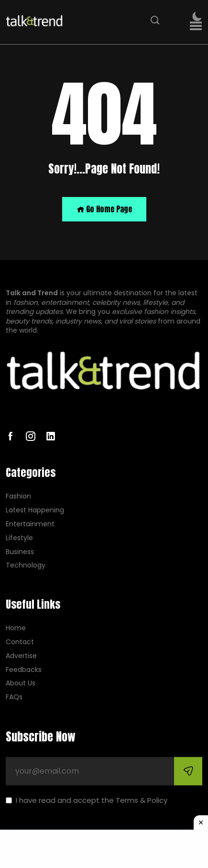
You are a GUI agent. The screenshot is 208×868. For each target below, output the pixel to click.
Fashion (18, 497)
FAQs (14, 698)
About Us (21, 684)
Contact (20, 642)
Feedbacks (24, 670)
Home (16, 629)
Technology (26, 566)
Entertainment (30, 524)
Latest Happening (35, 511)
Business (20, 552)
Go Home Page (104, 209)
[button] (196, 26)
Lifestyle (19, 538)
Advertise (21, 656)
